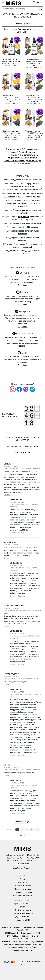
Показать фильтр (22, 24)
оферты (7, 944)
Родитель (22, 533)
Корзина (39, 2)
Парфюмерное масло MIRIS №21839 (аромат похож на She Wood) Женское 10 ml (11, 134)
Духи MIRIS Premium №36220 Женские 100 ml (24, 679)
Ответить (7, 495)
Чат (36, 855)
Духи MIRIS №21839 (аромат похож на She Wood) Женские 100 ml (11, 61)
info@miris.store (23, 864)
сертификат (20, 210)
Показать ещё (22, 822)
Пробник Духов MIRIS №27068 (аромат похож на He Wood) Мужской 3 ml (34, 98)
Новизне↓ (37, 29)
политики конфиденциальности (26, 944)
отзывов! (22, 234)
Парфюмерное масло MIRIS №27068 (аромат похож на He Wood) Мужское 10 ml (34, 134)
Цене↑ (26, 32)
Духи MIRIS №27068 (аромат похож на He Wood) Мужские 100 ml (34, 62)
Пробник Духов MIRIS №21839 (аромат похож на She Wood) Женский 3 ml (11, 98)
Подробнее (22, 285)
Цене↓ (19, 32)
